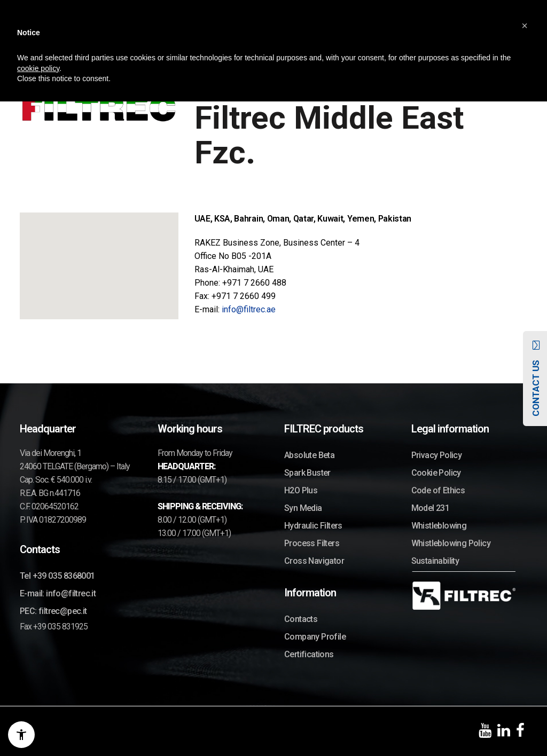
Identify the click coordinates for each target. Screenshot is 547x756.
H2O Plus (301, 490)
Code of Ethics (438, 490)
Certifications (309, 654)
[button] (525, 26)
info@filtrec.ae (249, 309)
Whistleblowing (439, 526)
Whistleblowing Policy (451, 543)
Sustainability (435, 561)
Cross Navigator (314, 561)
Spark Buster (307, 473)
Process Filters (312, 543)
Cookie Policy (436, 473)
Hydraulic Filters (313, 526)
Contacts (301, 619)
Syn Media (303, 508)
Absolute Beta (309, 455)
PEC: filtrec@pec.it (53, 611)
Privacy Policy (437, 455)
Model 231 (431, 508)
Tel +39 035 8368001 (57, 576)
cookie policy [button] (38, 68)
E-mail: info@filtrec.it (58, 593)
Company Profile (315, 637)
